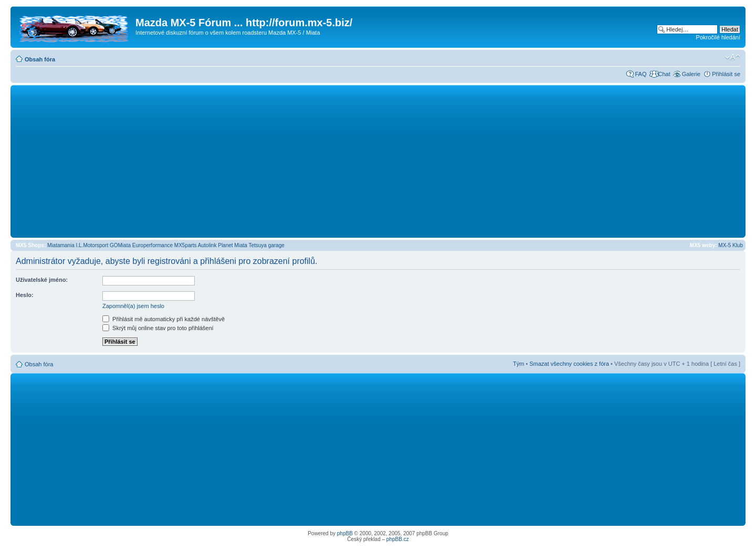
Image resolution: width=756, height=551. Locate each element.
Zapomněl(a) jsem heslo (133, 306)
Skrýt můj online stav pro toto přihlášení (158, 328)
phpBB (345, 533)
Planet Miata (233, 245)
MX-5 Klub (731, 245)
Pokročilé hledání (718, 37)
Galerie (691, 74)
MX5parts (186, 245)
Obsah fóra (40, 59)
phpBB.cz (398, 539)
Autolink (207, 245)
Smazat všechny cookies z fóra (569, 364)
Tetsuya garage (266, 245)
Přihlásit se (726, 74)
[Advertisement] (378, 161)
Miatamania (61, 245)
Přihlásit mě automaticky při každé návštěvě (164, 319)
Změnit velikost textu (733, 57)
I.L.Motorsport (92, 245)
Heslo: (25, 295)
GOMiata (120, 245)
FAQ (640, 74)
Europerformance (153, 245)
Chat (664, 74)
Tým (518, 364)
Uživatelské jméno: (42, 280)
